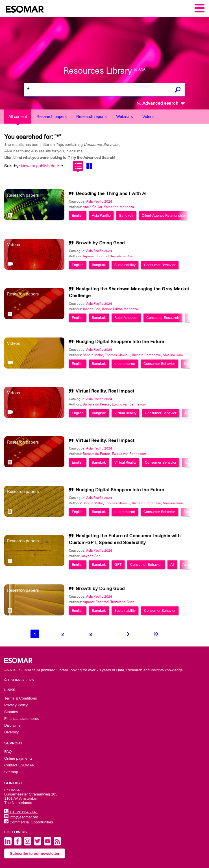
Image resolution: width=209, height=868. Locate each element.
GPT (118, 565)
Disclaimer (13, 725)
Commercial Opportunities (29, 822)
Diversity (11, 732)
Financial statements (21, 719)
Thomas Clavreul (117, 355)
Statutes (11, 712)
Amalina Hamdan (176, 355)
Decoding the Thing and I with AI (111, 194)
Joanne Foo (92, 309)
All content (18, 117)
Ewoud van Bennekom (129, 404)
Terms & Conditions (21, 698)
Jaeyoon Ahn (91, 556)
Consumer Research (163, 318)
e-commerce (125, 364)
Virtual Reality (125, 413)
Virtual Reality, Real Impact (105, 391)
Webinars (124, 117)
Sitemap (11, 772)
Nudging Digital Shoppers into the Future (120, 342)
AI (172, 565)
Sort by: (12, 166)
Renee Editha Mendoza (120, 309)
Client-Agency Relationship (163, 215)
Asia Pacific (101, 215)
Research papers (52, 117)
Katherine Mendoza (119, 207)
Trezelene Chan (122, 256)
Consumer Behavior (160, 265)
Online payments (18, 758)
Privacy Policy (16, 705)
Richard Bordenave (146, 355)
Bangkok (126, 215)
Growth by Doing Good (100, 243)
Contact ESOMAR (19, 765)
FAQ (8, 752)
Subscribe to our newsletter (35, 853)
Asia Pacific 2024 (99, 201)
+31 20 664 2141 (21, 812)
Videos (148, 117)
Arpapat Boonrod (96, 256)
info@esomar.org (21, 817)
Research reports (91, 117)
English (78, 215)
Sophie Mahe (93, 355)
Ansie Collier (92, 207)
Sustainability (125, 265)
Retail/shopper (126, 318)
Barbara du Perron (96, 404)
